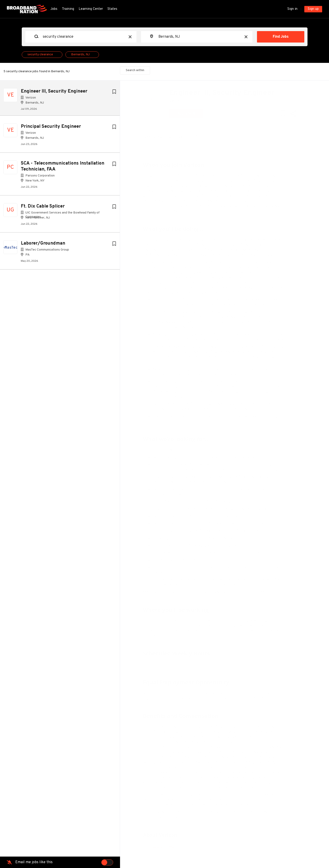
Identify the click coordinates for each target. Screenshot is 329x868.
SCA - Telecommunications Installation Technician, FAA (63, 168)
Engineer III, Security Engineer (54, 91)
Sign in (292, 9)
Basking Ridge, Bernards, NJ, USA (174, 137)
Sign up (313, 9)
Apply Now (190, 114)
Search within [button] (135, 70)
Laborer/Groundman (43, 245)
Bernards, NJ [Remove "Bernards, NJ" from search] (80, 55)
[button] (296, 115)
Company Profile (165, 848)
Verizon (180, 101)
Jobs (54, 9)
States (112, 9)
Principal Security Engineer (51, 128)
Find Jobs (281, 37)
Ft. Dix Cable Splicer (43, 208)
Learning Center (91, 9)
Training (68, 9)
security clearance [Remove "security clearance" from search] (40, 55)
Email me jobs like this (34, 862)
